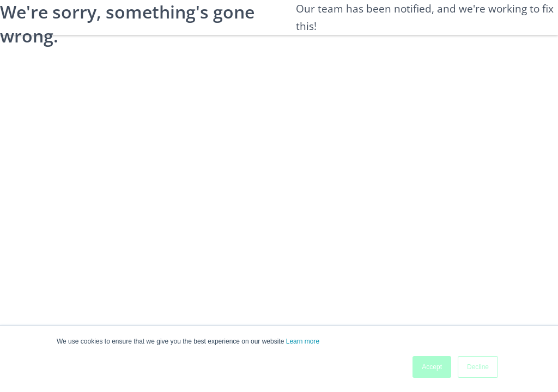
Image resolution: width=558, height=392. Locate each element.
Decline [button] (478, 367)
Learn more (303, 341)
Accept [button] (432, 367)
